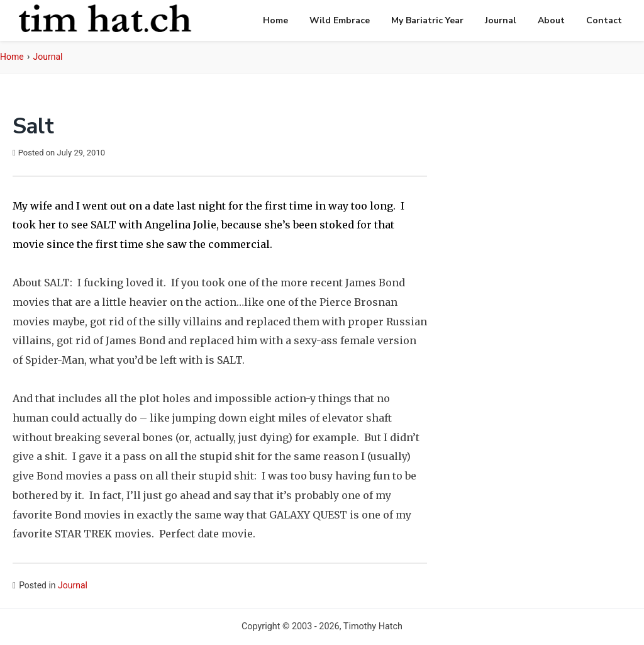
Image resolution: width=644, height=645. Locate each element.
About (551, 20)
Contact (604, 20)
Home (275, 20)
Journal (501, 20)
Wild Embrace (340, 20)
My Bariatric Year (427, 20)
